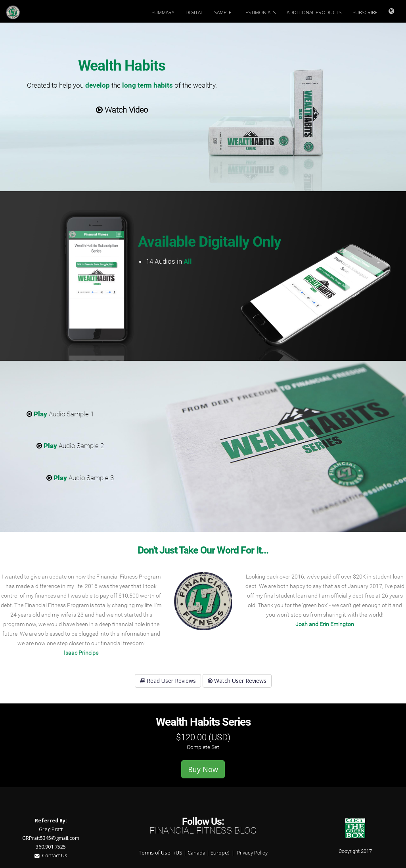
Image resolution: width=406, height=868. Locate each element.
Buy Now (203, 769)
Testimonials (259, 12)
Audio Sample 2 (70, 446)
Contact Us (51, 856)
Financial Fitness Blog (203, 831)
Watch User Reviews (237, 681)
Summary (163, 12)
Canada (196, 853)
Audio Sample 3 (80, 478)
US (179, 853)
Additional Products (314, 12)
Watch (122, 110)
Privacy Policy (252, 853)
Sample (223, 12)
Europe (219, 853)
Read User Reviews (168, 681)
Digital (194, 12)
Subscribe (365, 12)
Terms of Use (155, 853)
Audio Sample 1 (60, 414)
